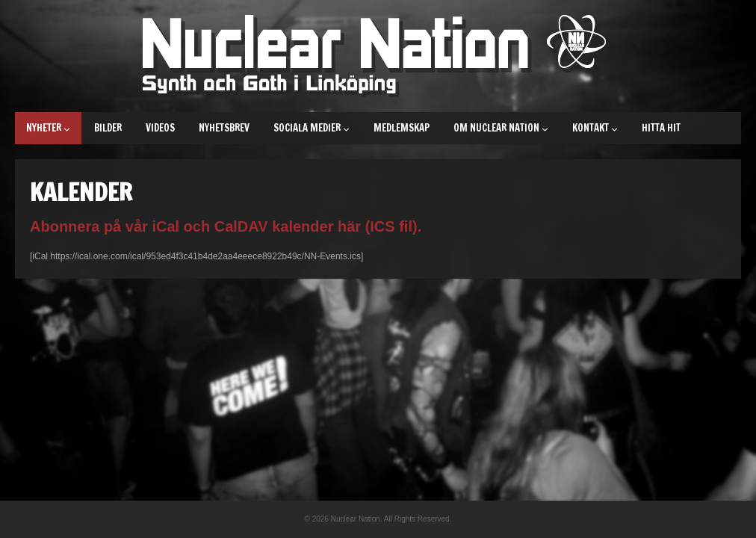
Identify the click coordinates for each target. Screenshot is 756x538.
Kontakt (595, 128)
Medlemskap (402, 128)
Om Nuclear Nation (501, 128)
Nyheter (48, 128)
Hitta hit (661, 128)
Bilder (108, 128)
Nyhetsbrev (224, 128)
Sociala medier (312, 128)
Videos (160, 128)
